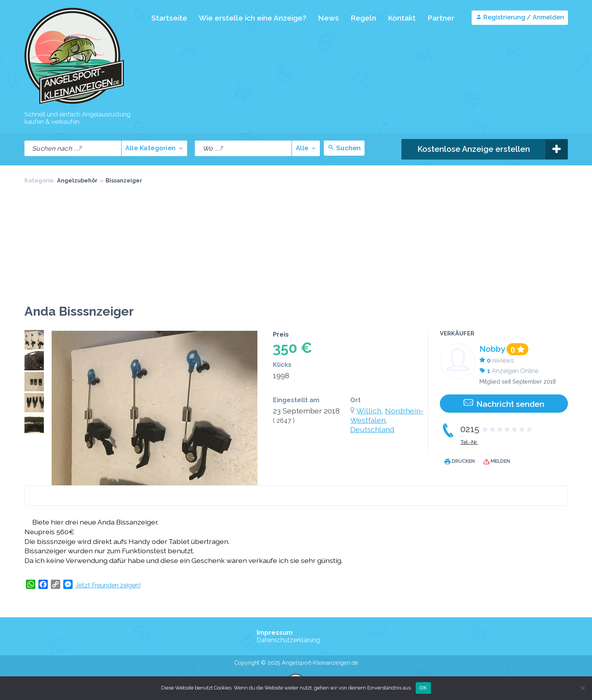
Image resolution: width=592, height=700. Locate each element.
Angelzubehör (77, 180)
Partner (441, 18)
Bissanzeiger (124, 180)
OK (423, 688)
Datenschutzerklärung (288, 640)
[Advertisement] (296, 246)
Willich (369, 411)
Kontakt (402, 18)
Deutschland (372, 429)
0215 (497, 429)
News (328, 18)
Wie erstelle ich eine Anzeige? (253, 18)
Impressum (275, 633)
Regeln (363, 18)
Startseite (169, 18)
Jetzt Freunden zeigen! (108, 585)
